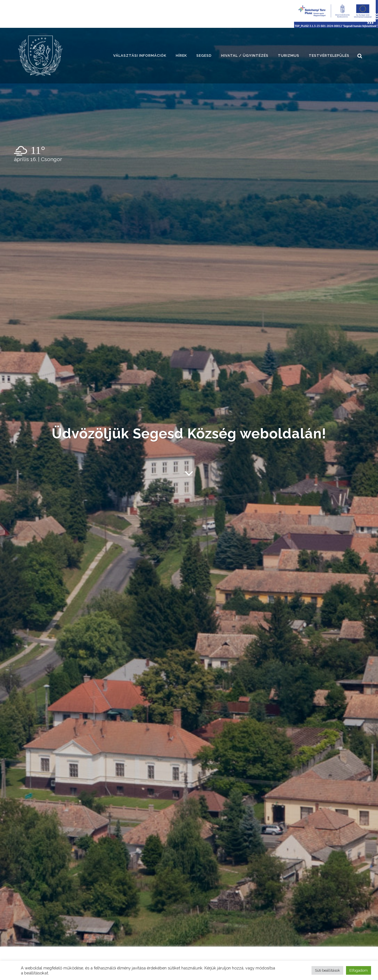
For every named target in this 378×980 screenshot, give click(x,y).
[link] (40, 56)
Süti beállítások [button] (327, 970)
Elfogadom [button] (359, 970)
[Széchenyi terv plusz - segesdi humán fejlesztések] (336, 26)
